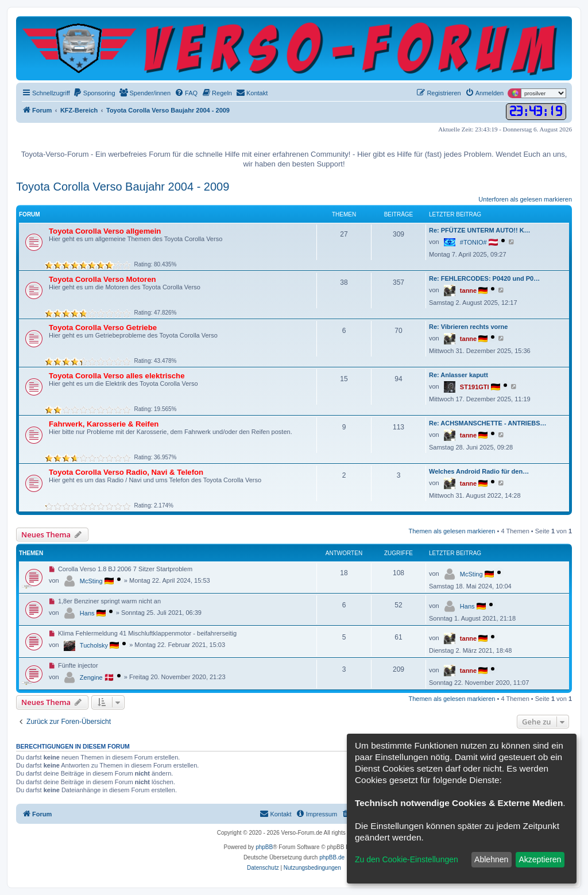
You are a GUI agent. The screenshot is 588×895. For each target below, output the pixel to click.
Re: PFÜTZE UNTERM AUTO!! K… (480, 230)
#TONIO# (473, 242)
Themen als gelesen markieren (452, 531)
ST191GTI (475, 387)
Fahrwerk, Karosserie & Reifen (104, 424)
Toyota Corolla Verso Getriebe (103, 328)
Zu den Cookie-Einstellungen (407, 859)
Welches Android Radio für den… (479, 471)
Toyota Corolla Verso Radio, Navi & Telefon (126, 472)
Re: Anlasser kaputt (459, 375)
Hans (87, 613)
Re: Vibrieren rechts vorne (468, 327)
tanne (468, 290)
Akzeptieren (540, 859)
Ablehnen (491, 859)
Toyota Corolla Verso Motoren (102, 279)
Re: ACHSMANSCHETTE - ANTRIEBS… (488, 423)
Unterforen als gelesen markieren (525, 199)
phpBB (264, 847)
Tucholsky (94, 645)
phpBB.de (332, 857)
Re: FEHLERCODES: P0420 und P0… (484, 278)
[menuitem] (94, 93)
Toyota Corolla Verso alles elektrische (117, 376)
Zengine (91, 677)
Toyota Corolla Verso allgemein (105, 231)
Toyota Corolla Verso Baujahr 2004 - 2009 (123, 187)
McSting (91, 581)
